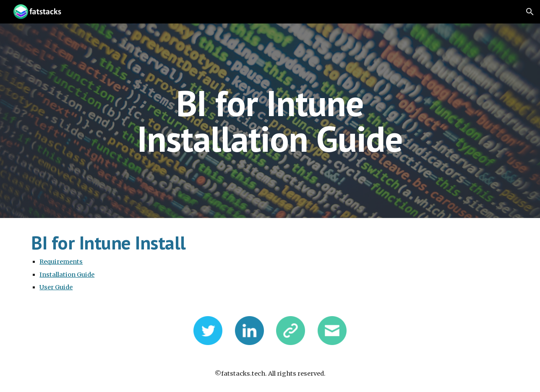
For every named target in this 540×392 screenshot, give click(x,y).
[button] (530, 12)
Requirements (61, 262)
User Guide (56, 287)
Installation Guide (67, 275)
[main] (270, 121)
